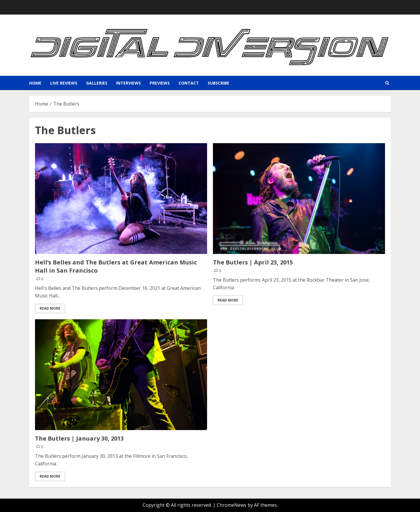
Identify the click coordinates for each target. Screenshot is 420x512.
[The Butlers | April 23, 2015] (299, 199)
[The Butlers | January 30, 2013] (121, 375)
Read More (50, 308)
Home (35, 83)
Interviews (128, 83)
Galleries (97, 83)
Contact (189, 83)
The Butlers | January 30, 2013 (79, 438)
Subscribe (218, 83)
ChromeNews (232, 505)
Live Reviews (64, 83)
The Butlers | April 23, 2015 (253, 262)
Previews (160, 83)
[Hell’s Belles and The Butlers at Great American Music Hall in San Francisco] (121, 199)
